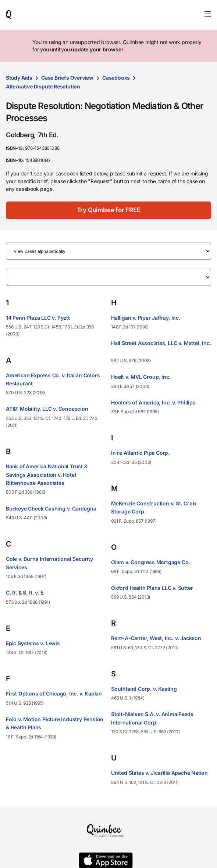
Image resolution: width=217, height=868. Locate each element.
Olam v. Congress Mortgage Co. (150, 562)
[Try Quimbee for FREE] (108, 210)
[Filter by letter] (108, 277)
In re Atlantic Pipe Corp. (140, 453)
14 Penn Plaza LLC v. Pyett (38, 318)
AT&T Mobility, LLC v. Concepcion (47, 409)
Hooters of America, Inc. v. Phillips (153, 402)
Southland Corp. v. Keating (144, 689)
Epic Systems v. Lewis (33, 643)
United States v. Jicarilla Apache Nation (159, 773)
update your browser (97, 49)
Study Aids (19, 78)
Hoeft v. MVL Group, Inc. (141, 377)
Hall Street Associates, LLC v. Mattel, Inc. (161, 343)
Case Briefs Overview (67, 78)
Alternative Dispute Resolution (43, 86)
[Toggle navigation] (208, 14)
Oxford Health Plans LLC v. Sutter (152, 588)
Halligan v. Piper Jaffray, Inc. (146, 318)
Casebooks (116, 78)
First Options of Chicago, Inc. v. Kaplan (54, 693)
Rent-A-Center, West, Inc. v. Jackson (156, 638)
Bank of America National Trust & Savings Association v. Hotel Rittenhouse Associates (47, 475)
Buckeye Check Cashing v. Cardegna (51, 509)
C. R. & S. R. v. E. (25, 593)
